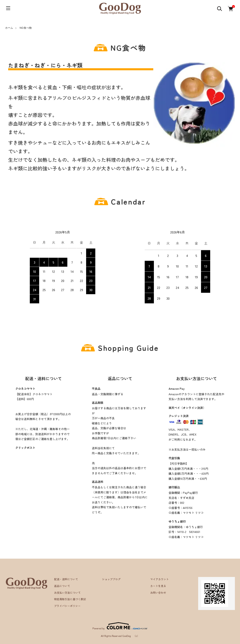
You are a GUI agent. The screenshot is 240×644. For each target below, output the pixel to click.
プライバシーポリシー (67, 606)
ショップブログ (111, 579)
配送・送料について (66, 579)
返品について (62, 586)
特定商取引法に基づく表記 (70, 599)
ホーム (9, 28)
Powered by (120, 626)
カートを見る (158, 586)
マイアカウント (159, 579)
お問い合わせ (158, 593)
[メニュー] (8, 8)
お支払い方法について (67, 593)
